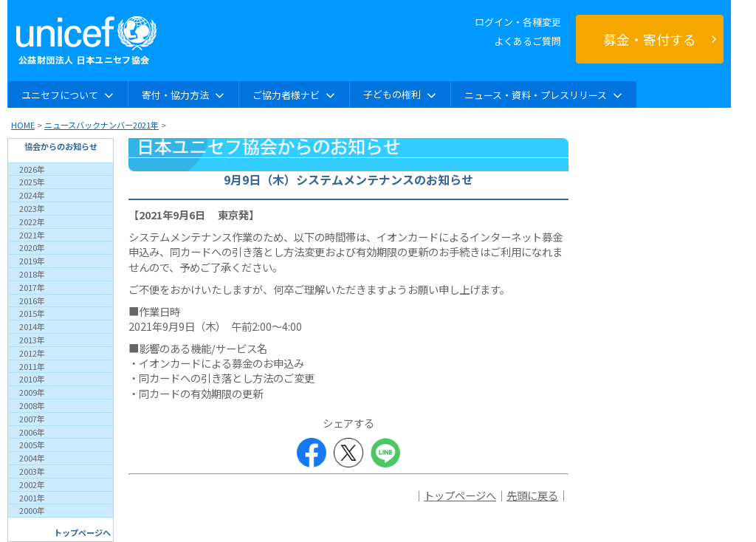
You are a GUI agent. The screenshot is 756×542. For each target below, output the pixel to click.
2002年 (32, 484)
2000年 (32, 510)
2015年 (32, 313)
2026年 (32, 169)
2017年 (32, 287)
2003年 (32, 471)
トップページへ (82, 532)
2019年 (32, 261)
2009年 (32, 392)
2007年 (32, 419)
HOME (23, 125)
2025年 (32, 182)
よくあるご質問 (528, 41)
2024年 (32, 195)
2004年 (32, 458)
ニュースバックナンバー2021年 (102, 125)
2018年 (32, 274)
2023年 (32, 208)
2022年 (32, 222)
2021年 (32, 235)
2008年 (32, 405)
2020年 (32, 247)
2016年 (32, 301)
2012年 (32, 353)
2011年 (32, 366)
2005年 (32, 445)
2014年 (32, 326)
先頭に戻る (532, 495)
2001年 (32, 498)
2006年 (32, 432)
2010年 (32, 379)
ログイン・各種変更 (518, 22)
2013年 (32, 340)
